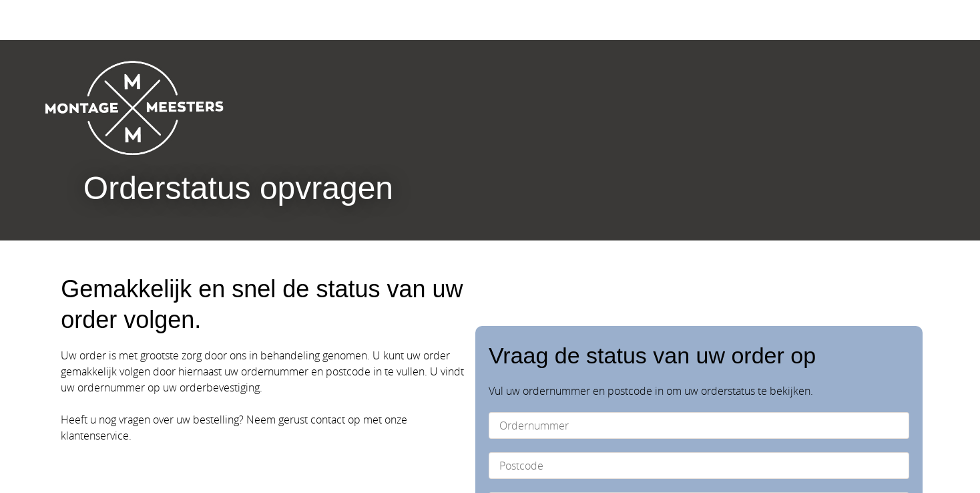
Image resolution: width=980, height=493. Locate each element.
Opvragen (844, 360)
